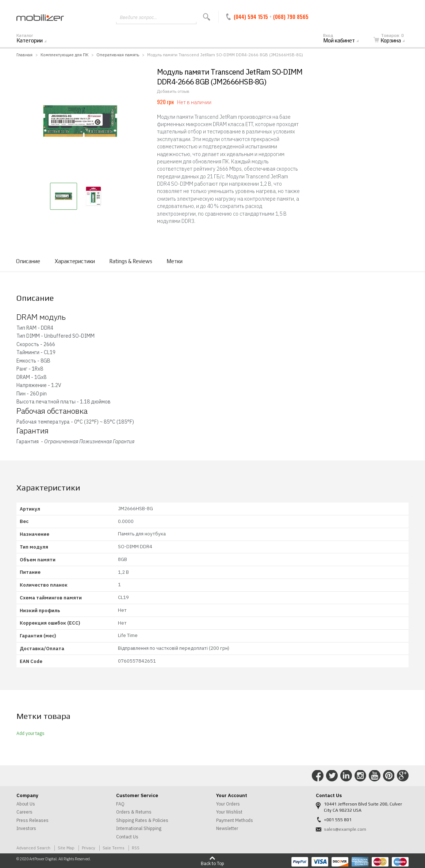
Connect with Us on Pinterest (389, 776)
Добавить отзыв (173, 91)
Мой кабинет (345, 39)
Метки (175, 261)
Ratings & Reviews (131, 261)
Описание (28, 261)
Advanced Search (33, 848)
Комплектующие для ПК (64, 55)
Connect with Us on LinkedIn (346, 776)
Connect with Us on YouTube (375, 776)
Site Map (66, 848)
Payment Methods (235, 820)
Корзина (393, 39)
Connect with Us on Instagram (360, 776)
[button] (64, 196)
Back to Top (212, 863)
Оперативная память (118, 55)
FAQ (120, 804)
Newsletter (227, 828)
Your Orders (228, 804)
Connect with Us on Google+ (403, 776)
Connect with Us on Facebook (318, 776)
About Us (26, 804)
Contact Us (127, 837)
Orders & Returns (134, 812)
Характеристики (75, 261)
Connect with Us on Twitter (332, 776)
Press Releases (32, 820)
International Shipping (139, 828)
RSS (136, 848)
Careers (24, 812)
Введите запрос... (138, 17)
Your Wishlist (229, 812)
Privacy (89, 848)
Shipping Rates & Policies (142, 820)
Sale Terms (114, 848)
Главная (24, 55)
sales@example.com (345, 829)
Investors (26, 828)
